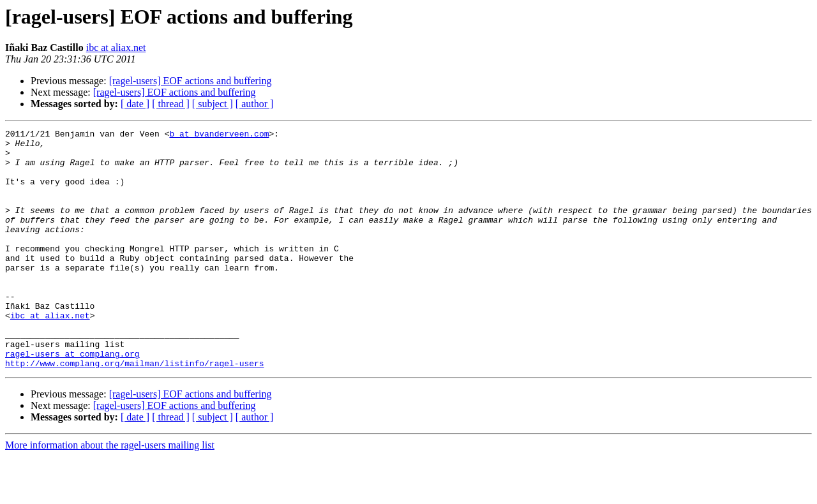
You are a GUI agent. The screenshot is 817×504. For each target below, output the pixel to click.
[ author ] (255, 104)
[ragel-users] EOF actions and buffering (191, 81)
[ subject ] (213, 104)
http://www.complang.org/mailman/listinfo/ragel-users (135, 411)
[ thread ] (171, 104)
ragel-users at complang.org (72, 399)
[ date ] (135, 104)
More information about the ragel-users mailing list (110, 493)
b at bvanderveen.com (219, 135)
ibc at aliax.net (116, 48)
